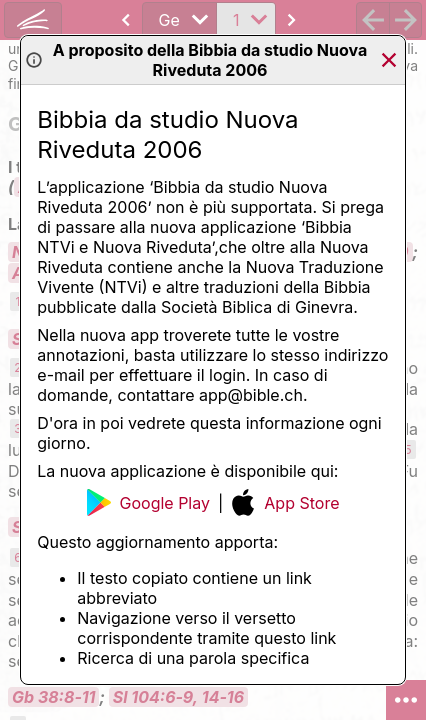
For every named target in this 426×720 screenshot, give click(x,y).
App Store (285, 502)
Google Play (148, 502)
